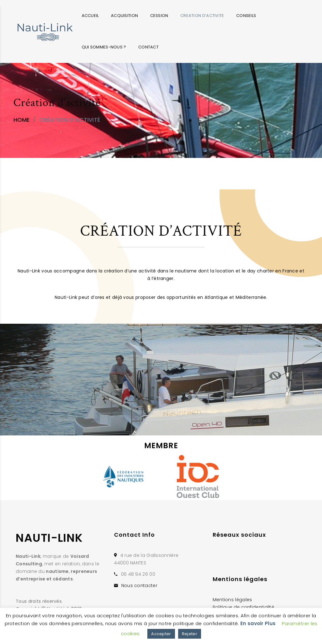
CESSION (159, 16)
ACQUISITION (124, 16)
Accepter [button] (161, 634)
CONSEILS (246, 16)
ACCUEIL (90, 16)
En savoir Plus (258, 623)
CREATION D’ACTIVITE (202, 16)
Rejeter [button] (190, 634)
